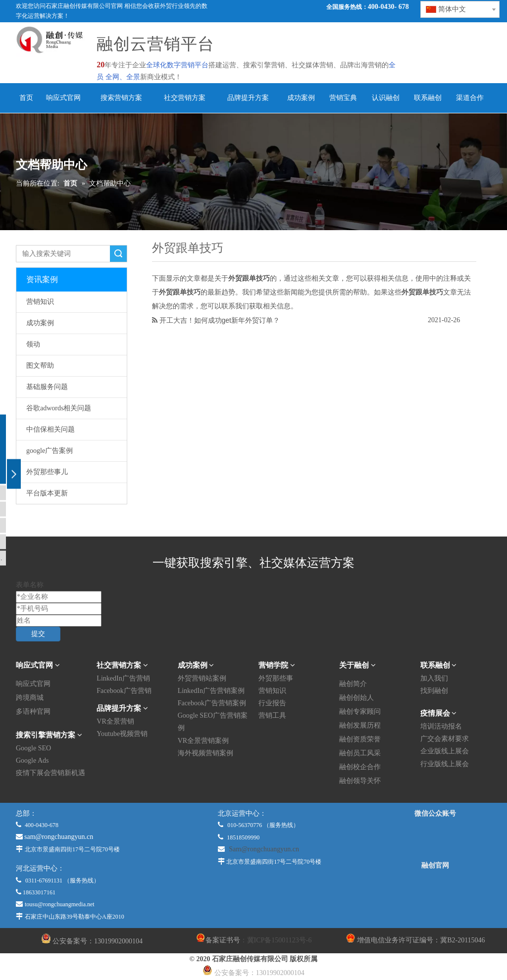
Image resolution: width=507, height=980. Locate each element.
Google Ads (32, 760)
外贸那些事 (276, 678)
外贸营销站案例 (202, 678)
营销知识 (40, 302)
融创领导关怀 (360, 781)
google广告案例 (50, 451)
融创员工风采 (360, 753)
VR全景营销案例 (203, 741)
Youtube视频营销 (122, 734)
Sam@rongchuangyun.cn (264, 849)
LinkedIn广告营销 (123, 678)
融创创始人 (356, 698)
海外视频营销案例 (205, 753)
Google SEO (33, 748)
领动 (33, 344)
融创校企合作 (360, 767)
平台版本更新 (47, 493)
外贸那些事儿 (47, 472)
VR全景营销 (115, 721)
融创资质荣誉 (360, 739)
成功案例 (40, 323)
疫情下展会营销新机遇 (51, 773)
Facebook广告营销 (124, 691)
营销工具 (272, 715)
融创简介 (353, 684)
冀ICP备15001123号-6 (279, 940)
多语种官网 (33, 711)
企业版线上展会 (445, 751)
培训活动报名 (441, 726)
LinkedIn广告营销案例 (211, 691)
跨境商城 (30, 698)
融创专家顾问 (360, 711)
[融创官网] (435, 892)
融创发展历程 (360, 725)
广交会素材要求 (445, 739)
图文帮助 (40, 366)
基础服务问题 (47, 387)
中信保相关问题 (51, 429)
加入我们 (434, 678)
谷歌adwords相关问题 (59, 408)
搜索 (118, 254)
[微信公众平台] (435, 839)
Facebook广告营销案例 (212, 703)
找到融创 (434, 691)
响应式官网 (33, 684)
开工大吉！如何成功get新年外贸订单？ (220, 320)
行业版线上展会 (445, 764)
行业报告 (272, 703)
